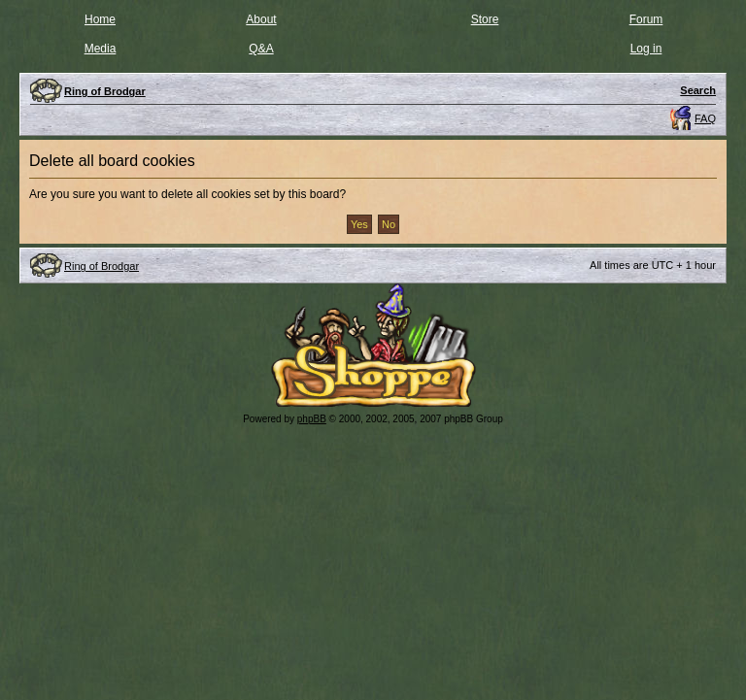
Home (100, 19)
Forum (646, 19)
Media (101, 49)
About (261, 19)
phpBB (312, 419)
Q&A (261, 49)
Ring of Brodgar (102, 266)
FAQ (705, 118)
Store (485, 19)
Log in (646, 49)
